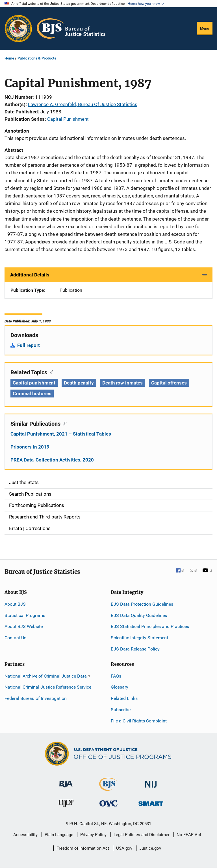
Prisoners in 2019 (30, 447)
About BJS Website (24, 626)
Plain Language (59, 835)
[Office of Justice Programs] (18, 28)
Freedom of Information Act (83, 848)
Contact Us (15, 638)
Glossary (120, 687)
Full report (29, 345)
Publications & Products (37, 58)
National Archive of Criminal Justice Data (48, 676)
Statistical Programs (25, 615)
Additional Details (30, 275)
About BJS (15, 604)
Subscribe (121, 710)
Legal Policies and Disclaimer (142, 835)
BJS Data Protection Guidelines (142, 604)
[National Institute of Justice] (151, 782)
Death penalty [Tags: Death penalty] (79, 383)
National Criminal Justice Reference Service (48, 687)
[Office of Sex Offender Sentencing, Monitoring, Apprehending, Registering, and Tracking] (151, 802)
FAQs (116, 676)
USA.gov (124, 848)
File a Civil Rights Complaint (139, 721)
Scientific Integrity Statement (139, 638)
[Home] (71, 28)
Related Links (124, 698)
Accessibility (25, 835)
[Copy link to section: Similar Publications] (63, 423)
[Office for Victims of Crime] (108, 803)
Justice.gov (150, 848)
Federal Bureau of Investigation (36, 698)
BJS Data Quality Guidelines (139, 615)
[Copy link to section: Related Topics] (50, 372)
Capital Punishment (68, 119)
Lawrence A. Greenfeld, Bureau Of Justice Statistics (83, 104)
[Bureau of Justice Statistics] (108, 788)
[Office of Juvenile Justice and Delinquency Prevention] (66, 805)
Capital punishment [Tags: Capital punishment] (34, 383)
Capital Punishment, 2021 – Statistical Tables (61, 434)
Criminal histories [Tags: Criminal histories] (32, 394)
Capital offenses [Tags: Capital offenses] (169, 383)
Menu (205, 28)
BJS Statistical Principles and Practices (150, 626)
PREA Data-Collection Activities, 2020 (52, 460)
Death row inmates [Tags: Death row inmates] (122, 383)
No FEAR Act (189, 835)
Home (9, 58)
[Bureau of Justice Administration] (66, 781)
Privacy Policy (93, 835)
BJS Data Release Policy (135, 649)
